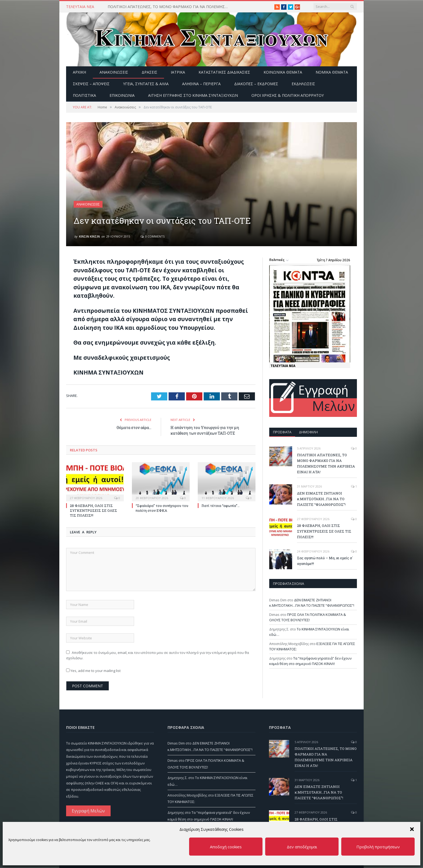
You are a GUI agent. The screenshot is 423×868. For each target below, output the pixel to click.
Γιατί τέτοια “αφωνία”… (221, 506)
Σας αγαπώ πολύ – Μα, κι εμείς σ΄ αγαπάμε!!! (325, 561)
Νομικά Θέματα (332, 72)
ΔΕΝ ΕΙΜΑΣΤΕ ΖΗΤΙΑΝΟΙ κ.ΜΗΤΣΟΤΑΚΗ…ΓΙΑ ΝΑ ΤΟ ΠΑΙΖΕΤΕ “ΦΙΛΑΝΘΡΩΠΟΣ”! (321, 499)
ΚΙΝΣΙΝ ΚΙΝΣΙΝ (89, 236)
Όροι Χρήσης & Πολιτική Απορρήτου (288, 95)
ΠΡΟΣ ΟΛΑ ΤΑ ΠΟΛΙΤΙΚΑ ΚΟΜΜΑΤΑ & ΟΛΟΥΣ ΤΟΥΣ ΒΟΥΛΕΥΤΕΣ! (308, 617)
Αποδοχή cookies (226, 847)
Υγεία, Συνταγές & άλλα (146, 84)
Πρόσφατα (282, 432)
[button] (412, 829)
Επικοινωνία (122, 95)
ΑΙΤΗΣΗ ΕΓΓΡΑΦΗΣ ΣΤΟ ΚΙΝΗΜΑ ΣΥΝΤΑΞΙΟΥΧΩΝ (193, 95)
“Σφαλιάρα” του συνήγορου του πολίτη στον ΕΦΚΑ (162, 508)
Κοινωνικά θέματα (283, 72)
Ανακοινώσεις (114, 72)
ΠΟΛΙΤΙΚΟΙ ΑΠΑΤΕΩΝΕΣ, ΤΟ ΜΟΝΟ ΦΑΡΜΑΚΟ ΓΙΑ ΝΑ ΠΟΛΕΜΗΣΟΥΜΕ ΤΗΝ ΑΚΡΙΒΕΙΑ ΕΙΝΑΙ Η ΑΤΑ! (170, 7)
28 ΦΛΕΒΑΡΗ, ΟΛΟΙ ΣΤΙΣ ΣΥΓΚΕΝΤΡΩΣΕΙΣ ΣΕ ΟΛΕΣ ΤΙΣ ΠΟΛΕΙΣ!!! (93, 510)
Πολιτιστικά (84, 95)
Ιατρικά (178, 72)
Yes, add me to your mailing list (93, 671)
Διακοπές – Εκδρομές (256, 84)
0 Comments (153, 236)
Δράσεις (149, 72)
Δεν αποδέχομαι (302, 847)
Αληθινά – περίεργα (201, 84)
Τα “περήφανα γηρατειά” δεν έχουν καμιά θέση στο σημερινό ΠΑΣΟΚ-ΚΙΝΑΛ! (310, 661)
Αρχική (79, 72)
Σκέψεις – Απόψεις (91, 84)
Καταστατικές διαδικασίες (224, 72)
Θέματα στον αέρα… (134, 428)
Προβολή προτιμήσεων (378, 847)
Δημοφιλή (308, 432)
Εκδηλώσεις (303, 84)
